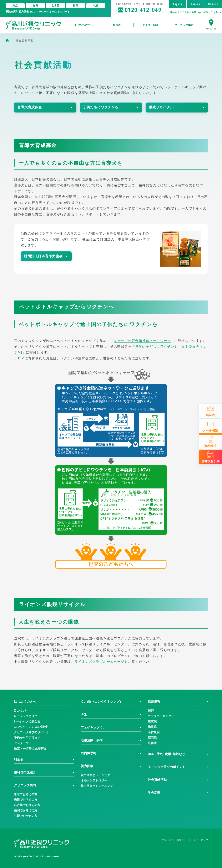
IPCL (84, 715)
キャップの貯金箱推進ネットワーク (142, 341)
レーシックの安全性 (27, 721)
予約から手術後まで (27, 738)
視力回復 (87, 766)
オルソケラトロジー (94, 780)
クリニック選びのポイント (31, 732)
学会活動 (154, 793)
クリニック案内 (25, 785)
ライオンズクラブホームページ (100, 662)
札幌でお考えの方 (26, 816)
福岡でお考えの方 (26, 810)
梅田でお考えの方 (26, 800)
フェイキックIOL (92, 727)
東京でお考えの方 (26, 794)
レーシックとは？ (26, 716)
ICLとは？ (20, 711)
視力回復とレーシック (95, 775)
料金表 (19, 759)
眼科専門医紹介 (25, 772)
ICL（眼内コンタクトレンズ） (102, 702)
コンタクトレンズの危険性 (31, 727)
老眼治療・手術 (92, 740)
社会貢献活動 (157, 780)
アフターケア (23, 743)
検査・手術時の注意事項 (30, 748)
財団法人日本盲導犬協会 (43, 256)
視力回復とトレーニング (97, 786)
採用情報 (154, 702)
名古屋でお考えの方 (27, 805)
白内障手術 (89, 753)
